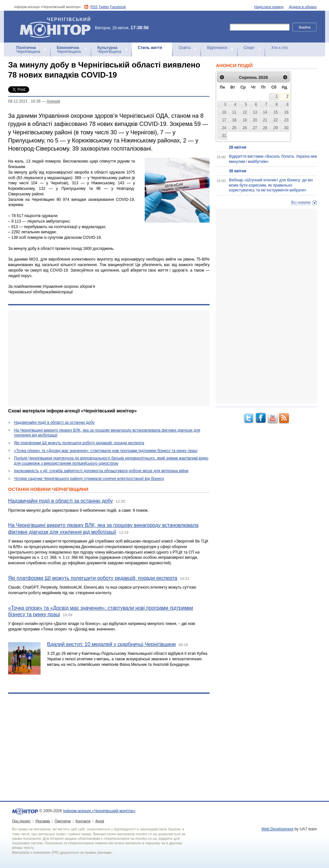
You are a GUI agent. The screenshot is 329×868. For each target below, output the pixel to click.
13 (255, 112)
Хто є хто (280, 48)
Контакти (83, 821)
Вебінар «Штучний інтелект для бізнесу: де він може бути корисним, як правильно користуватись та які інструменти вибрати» (271, 185)
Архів (100, 821)
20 (255, 120)
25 (234, 128)
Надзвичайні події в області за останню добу (54, 422)
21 (265, 120)
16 (286, 112)
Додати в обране (303, 7)
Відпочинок (217, 48)
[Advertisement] (109, 358)
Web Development (278, 829)
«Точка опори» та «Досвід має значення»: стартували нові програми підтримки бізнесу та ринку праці (106, 451)
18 (234, 120)
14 (265, 112)
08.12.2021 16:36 (24, 101)
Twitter (104, 7)
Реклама (43, 821)
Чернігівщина (28, 50)
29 (276, 128)
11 (234, 112)
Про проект (21, 821)
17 (224, 120)
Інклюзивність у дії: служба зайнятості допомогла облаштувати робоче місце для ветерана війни (101, 471)
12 (245, 112)
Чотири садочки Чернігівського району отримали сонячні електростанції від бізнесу (89, 479)
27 (255, 128)
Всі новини (301, 202)
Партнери (63, 821)
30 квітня (238, 171)
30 (286, 128)
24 (224, 128)
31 (224, 136)
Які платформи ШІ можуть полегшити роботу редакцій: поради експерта (79, 443)
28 (265, 128)
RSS (94, 7)
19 (245, 120)
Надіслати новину (269, 7)
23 (286, 120)
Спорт (249, 48)
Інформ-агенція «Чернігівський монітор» (57, 27)
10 (224, 112)
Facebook (118, 7)
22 (276, 120)
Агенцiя (53, 101)
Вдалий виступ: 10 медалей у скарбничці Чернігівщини (111, 644)
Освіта (185, 48)
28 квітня (238, 147)
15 (276, 112)
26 (245, 128)
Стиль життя (150, 48)
